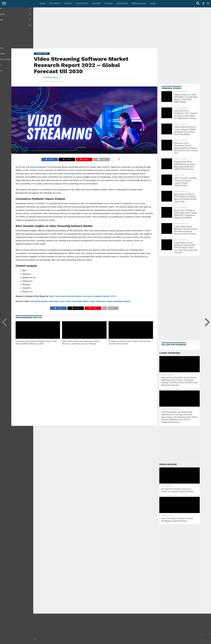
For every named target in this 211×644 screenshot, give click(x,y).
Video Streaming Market (119, 301)
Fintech (68, 3)
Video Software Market (77, 301)
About (158, 642)
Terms (186, 642)
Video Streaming (98, 301)
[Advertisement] (105, 28)
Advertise (195, 642)
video (62, 301)
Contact (167, 642)
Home (42, 3)
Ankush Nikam (52, 77)
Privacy (177, 642)
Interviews (122, 3)
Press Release (139, 3)
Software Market (39, 301)
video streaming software (70, 173)
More (153, 3)
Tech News (55, 3)
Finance (109, 3)
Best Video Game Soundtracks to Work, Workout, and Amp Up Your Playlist (81, 343)
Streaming (54, 301)
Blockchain (82, 3)
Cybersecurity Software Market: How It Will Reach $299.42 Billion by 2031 (36, 343)
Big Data (97, 3)
